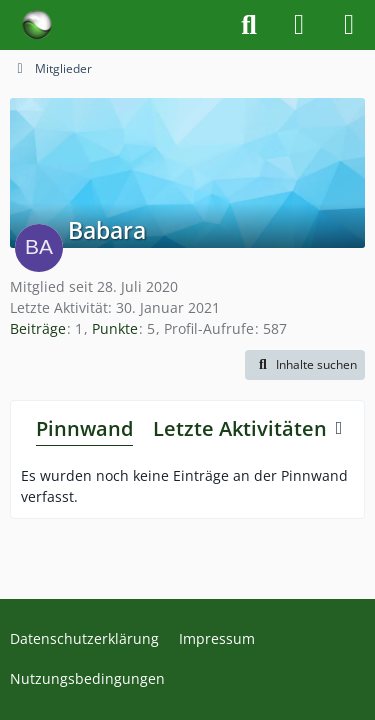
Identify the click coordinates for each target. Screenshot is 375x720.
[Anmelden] (299, 25)
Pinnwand (84, 428)
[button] (305, 365)
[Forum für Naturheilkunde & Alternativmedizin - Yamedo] (37, 25)
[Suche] (249, 25)
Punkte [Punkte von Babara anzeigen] (115, 328)
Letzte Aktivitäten (240, 428)
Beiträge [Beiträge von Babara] (38, 328)
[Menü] (349, 25)
